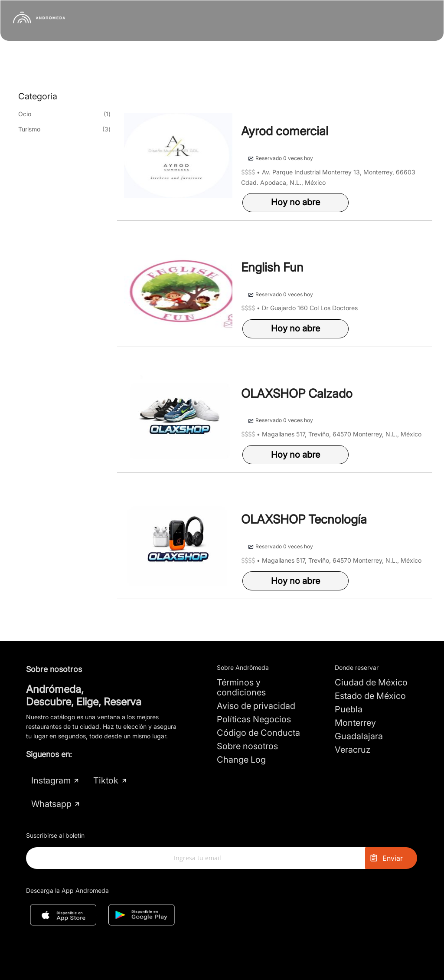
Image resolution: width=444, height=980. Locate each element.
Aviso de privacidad (256, 706)
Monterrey (355, 723)
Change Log (241, 760)
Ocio (25, 114)
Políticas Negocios (254, 719)
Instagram (55, 780)
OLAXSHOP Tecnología (304, 519)
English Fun (272, 267)
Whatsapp (56, 804)
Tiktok (109, 780)
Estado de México (370, 696)
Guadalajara (359, 736)
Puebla (349, 709)
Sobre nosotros (247, 746)
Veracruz (353, 750)
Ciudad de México (371, 682)
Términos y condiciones (241, 687)
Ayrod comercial (285, 131)
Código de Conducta (258, 733)
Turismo (29, 129)
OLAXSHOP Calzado (297, 393)
